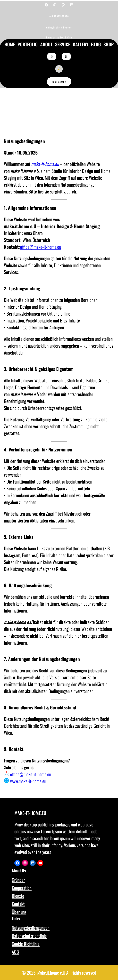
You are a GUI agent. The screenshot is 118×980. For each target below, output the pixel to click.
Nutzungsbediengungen (31, 928)
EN (52, 56)
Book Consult (59, 82)
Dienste (18, 896)
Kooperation (22, 888)
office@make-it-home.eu (41, 247)
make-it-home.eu (45, 164)
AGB (15, 952)
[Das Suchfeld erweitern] (59, 69)
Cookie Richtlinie (26, 944)
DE (66, 56)
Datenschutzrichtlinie (29, 936)
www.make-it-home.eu (28, 781)
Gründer (18, 880)
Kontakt (18, 904)
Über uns (19, 912)
